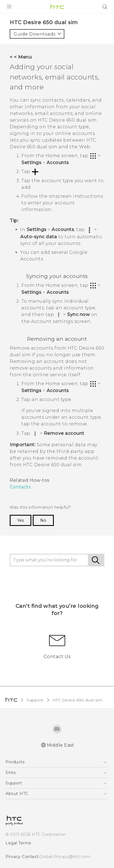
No (43, 520)
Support (35, 700)
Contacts (20, 487)
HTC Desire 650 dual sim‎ (78, 700)
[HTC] (57, 7)
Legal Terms (18, 843)
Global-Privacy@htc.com (65, 857)
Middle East (61, 745)
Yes (21, 520)
